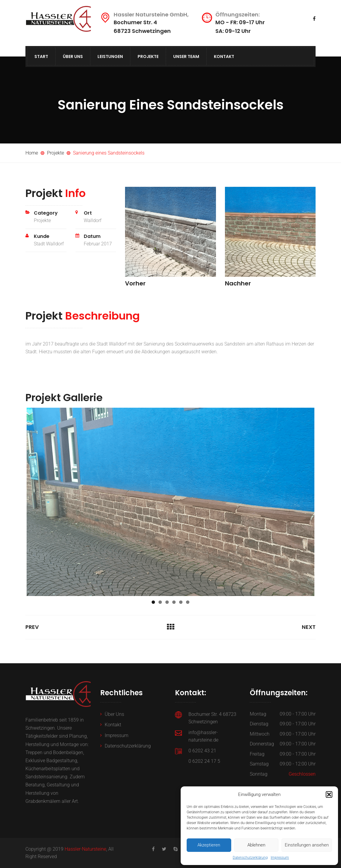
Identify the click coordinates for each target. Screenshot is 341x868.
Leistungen (110, 56)
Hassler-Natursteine (85, 849)
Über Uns (73, 56)
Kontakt (224, 56)
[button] (329, 794)
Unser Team (186, 56)
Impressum (280, 858)
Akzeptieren (209, 845)
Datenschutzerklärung (250, 858)
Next (309, 627)
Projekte (148, 56)
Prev (32, 627)
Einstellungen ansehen (307, 845)
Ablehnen (256, 845)
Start (41, 56)
